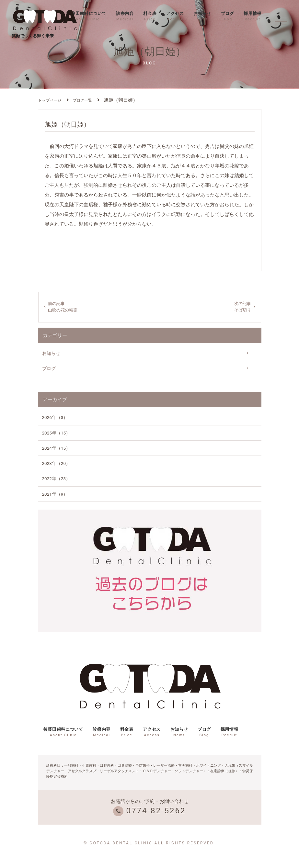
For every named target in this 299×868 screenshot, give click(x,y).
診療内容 (125, 16)
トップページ (50, 100)
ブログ (228, 16)
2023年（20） (56, 465)
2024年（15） (56, 449)
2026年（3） (55, 419)
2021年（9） (55, 495)
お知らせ (202, 16)
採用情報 (253, 16)
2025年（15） (56, 434)
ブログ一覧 (82, 100)
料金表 (150, 16)
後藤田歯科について (86, 16)
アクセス (175, 16)
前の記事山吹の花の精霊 (64, 308)
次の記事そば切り (242, 308)
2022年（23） (56, 480)
